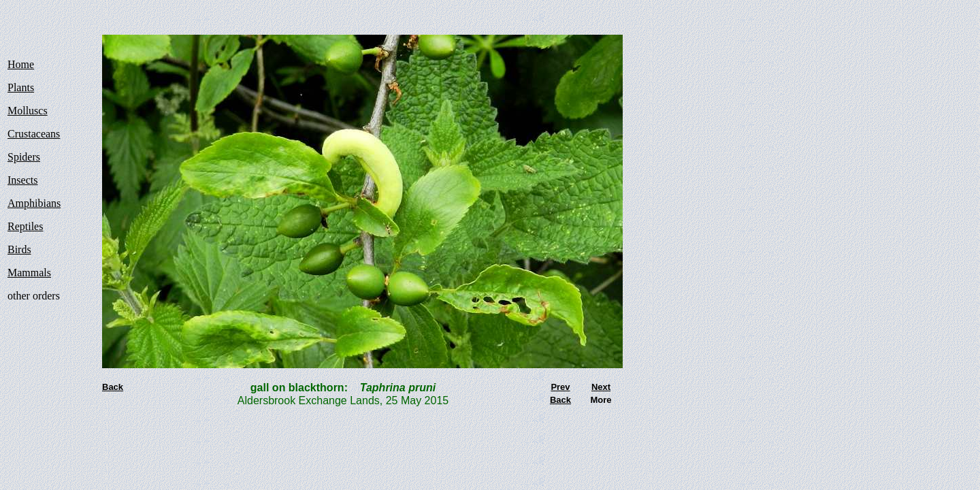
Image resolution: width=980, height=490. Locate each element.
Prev (560, 387)
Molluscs (28, 111)
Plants (21, 87)
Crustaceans (34, 134)
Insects (22, 180)
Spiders (24, 157)
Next (601, 387)
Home (21, 64)
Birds (19, 249)
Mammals (29, 273)
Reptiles (25, 226)
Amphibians (34, 203)
